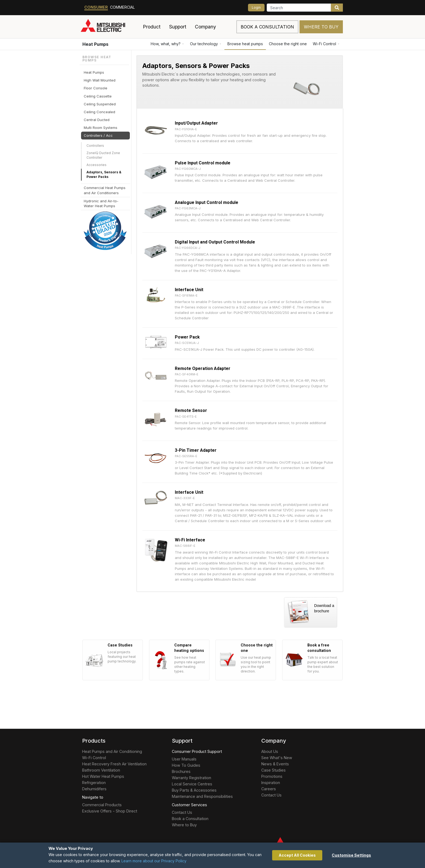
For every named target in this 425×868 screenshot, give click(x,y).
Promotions (272, 776)
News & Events (275, 764)
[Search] (299, 8)
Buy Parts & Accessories (194, 790)
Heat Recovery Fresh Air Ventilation (114, 764)
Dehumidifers (94, 789)
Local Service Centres (192, 784)
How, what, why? (167, 44)
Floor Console (96, 88)
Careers (269, 789)
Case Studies (273, 770)
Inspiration (271, 783)
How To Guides (186, 765)
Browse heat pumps (245, 44)
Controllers (95, 146)
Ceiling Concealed (99, 112)
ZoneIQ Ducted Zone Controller (103, 155)
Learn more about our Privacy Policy (154, 861)
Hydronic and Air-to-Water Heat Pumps (101, 203)
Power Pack (187, 337)
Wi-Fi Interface (190, 540)
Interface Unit (189, 290)
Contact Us (182, 812)
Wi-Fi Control (326, 44)
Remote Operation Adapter (203, 368)
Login (256, 7)
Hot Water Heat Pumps (103, 776)
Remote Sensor (191, 410)
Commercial (123, 7)
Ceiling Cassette (98, 96)
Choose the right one (288, 44)
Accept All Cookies (297, 855)
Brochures (181, 771)
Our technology (206, 44)
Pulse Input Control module (203, 163)
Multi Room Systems (101, 128)
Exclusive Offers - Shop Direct (110, 811)
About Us (270, 751)
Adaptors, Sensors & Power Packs (104, 174)
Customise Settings (351, 855)
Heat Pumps (95, 44)
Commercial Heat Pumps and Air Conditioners (105, 190)
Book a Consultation (190, 819)
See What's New (277, 758)
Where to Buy (321, 27)
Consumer (96, 7)
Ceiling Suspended (100, 104)
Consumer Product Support (197, 751)
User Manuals (184, 759)
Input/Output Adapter (196, 123)
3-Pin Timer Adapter (196, 450)
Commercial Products (102, 805)
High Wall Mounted (100, 80)
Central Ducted (97, 120)
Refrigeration (94, 783)
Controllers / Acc (98, 135)
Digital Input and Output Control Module (215, 242)
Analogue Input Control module (207, 202)
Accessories (96, 165)
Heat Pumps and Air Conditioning (112, 751)
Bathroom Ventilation (101, 770)
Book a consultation (267, 27)
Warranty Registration (191, 778)
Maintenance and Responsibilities (202, 796)
